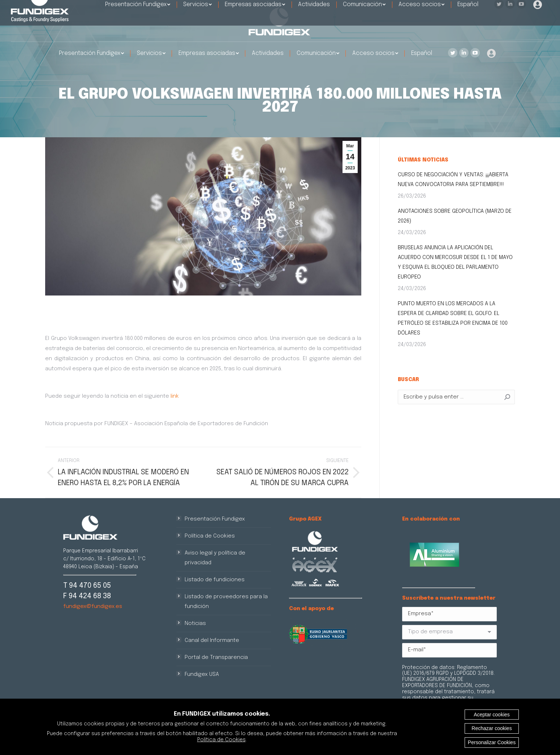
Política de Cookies (210, 536)
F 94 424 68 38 (87, 596)
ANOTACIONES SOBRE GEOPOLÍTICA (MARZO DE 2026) (455, 216)
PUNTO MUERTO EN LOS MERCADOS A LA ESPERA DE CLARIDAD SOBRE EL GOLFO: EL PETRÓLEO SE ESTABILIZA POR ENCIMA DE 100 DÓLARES (453, 318)
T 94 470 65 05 (87, 586)
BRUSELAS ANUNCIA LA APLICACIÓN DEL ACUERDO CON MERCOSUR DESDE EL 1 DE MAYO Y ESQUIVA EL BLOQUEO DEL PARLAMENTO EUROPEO (455, 262)
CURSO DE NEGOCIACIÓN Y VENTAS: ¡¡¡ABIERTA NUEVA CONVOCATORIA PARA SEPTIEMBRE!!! (453, 180)
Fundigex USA (202, 674)
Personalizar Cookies (492, 742)
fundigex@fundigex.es (93, 607)
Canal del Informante (212, 640)
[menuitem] (91, 53)
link (175, 396)
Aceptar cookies (492, 715)
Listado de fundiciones (215, 580)
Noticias (195, 624)
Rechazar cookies (492, 728)
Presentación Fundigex (215, 519)
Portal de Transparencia (216, 657)
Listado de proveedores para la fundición (226, 602)
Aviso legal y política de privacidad (215, 558)
